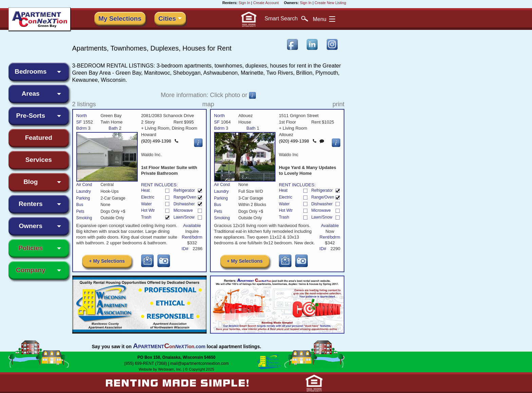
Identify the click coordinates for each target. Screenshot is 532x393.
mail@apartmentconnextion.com (199, 364)
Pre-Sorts (31, 116)
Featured (39, 138)
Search (286, 19)
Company (31, 270)
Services (39, 160)
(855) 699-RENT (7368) (146, 364)
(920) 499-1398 (160, 141)
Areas (31, 93)
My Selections (120, 18)
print (338, 104)
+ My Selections (107, 261)
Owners (31, 226)
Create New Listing (330, 3)
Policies (31, 248)
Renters (31, 204)
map (208, 104)
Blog (31, 182)
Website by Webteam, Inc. (160, 370)
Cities (167, 18)
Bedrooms (31, 71)
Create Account (266, 3)
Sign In (244, 3)
